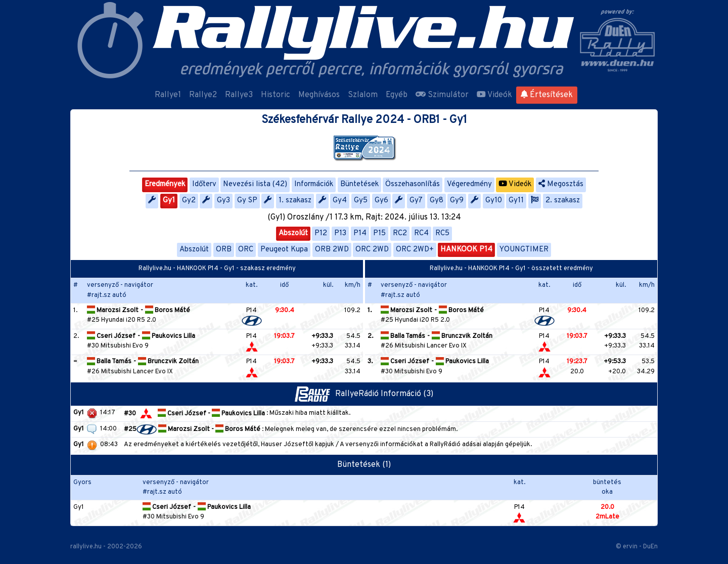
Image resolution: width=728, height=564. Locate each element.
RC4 (421, 233)
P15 (379, 233)
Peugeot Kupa (284, 250)
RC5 (442, 233)
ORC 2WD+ (415, 250)
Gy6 (381, 201)
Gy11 (516, 201)
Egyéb (397, 95)
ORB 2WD (332, 250)
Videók (494, 95)
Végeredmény (469, 184)
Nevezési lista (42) (255, 184)
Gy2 (189, 201)
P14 (360, 233)
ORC (246, 250)
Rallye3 (239, 95)
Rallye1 (168, 95)
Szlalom (363, 95)
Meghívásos (319, 95)
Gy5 (361, 201)
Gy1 (169, 201)
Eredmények (165, 184)
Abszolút (293, 233)
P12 (321, 233)
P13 (340, 233)
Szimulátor (442, 95)
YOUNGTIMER (524, 250)
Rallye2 (203, 95)
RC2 (400, 233)
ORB (224, 250)
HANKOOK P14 (466, 250)
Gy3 (223, 201)
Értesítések (547, 95)
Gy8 (437, 201)
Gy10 (494, 201)
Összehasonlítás (413, 184)
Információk (314, 184)
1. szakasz (295, 201)
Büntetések (359, 184)
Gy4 (340, 201)
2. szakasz (563, 201)
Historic (276, 95)
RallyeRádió (338, 394)
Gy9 (457, 201)
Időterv (204, 184)
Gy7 (416, 201)
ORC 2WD (372, 250)
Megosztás (561, 184)
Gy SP (247, 201)
